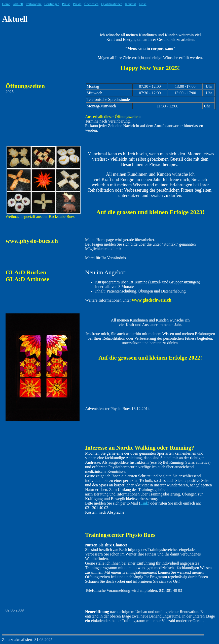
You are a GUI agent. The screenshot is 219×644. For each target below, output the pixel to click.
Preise (66, 4)
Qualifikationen (112, 4)
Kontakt (131, 4)
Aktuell (18, 4)
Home (6, 4)
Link (144, 503)
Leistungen (52, 4)
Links (142, 4)
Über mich (92, 4)
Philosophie (34, 4)
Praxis (77, 4)
